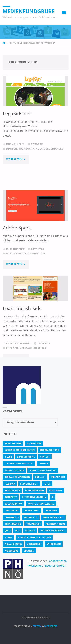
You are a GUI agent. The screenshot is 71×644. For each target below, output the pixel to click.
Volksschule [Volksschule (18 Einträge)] (34, 544)
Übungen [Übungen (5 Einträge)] (29, 551)
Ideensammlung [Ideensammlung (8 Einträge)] (34, 490)
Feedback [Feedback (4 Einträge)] (10, 484)
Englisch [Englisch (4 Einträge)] (40, 477)
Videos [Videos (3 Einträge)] (8, 537)
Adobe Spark (17, 228)
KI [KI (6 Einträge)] (53, 497)
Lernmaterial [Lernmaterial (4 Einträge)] (32, 510)
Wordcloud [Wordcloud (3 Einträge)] (11, 551)
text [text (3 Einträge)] (17, 531)
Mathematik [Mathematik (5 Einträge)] (31, 517)
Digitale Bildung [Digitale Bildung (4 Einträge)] (14, 470)
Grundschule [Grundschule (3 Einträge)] (12, 490)
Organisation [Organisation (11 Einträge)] (13, 524)
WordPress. (51, 626)
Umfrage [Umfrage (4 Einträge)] (30, 531)
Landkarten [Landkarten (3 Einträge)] (12, 510)
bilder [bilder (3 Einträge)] (8, 457)
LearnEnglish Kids (22, 308)
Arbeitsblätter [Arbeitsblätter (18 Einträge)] (13, 443)
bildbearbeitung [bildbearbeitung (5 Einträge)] (50, 450)
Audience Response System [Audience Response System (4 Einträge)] (20, 450)
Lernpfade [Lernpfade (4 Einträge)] (51, 510)
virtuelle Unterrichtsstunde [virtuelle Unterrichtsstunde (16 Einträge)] (34, 537)
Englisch (12, 348)
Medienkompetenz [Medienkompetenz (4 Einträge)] (53, 517)
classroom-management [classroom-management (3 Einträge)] (19, 463)
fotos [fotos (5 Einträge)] (47, 484)
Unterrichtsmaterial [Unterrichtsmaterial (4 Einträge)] (53, 531)
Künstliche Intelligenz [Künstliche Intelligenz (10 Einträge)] (41, 504)
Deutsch (12, 149)
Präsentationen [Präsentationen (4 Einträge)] (55, 524)
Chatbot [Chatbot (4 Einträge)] (45, 457)
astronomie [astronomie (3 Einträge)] (34, 443)
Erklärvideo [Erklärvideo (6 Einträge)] (58, 477)
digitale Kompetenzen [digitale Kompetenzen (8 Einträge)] (17, 477)
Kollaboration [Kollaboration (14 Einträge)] (14, 504)
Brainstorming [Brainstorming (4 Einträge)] (26, 457)
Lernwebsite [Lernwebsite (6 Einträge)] (12, 517)
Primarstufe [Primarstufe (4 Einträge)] (33, 524)
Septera (37, 626)
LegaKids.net (17, 113)
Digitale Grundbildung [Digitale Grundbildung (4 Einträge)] (43, 470)
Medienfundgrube (29, 11)
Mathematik (27, 149)
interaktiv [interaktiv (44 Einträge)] (11, 497)
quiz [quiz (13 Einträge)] (7, 531)
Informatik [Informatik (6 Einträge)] (56, 490)
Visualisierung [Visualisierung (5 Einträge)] (13, 544)
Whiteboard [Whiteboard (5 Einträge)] (54, 544)
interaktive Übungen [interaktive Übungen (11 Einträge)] (34, 497)
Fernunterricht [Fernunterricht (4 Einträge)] (29, 484)
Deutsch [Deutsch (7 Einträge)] (43, 463)
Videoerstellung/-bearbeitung (26, 254)
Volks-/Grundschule (50, 149)
